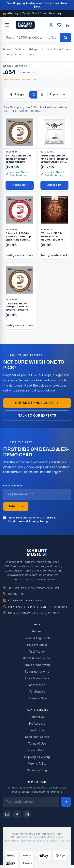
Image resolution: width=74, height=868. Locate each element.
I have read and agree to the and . (30, 520)
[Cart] (67, 25)
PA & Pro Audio (37, 645)
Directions (60, 607)
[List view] (41, 95)
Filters (17, 95)
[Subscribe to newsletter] (66, 802)
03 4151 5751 (16, 594)
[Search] (66, 38)
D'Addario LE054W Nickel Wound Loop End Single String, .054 (18, 238)
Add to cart (20, 185)
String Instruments (37, 672)
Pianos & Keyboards (37, 638)
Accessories (37, 685)
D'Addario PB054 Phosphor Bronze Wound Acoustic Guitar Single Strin (18, 308)
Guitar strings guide (37, 403)
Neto (67, 841)
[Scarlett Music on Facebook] (17, 814)
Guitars (37, 631)
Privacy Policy (38, 521)
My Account (37, 724)
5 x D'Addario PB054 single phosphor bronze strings (19, 159)
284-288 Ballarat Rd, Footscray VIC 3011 (34, 588)
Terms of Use (37, 744)
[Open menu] (7, 25)
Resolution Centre (37, 737)
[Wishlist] (59, 25)
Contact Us (37, 717)
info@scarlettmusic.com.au (25, 600)
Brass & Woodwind (37, 665)
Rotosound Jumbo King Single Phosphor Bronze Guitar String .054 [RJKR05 (54, 160)
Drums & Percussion (37, 678)
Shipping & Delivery (37, 757)
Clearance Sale (37, 698)
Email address (13, 486)
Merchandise (37, 692)
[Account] (51, 25)
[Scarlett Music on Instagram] (27, 814)
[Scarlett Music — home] (25, 25)
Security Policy (37, 770)
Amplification (37, 652)
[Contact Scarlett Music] (7, 814)
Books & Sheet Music (37, 658)
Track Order (37, 730)
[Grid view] (33, 95)
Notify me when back (20, 255)
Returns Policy (37, 764)
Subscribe (16, 506)
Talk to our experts (37, 416)
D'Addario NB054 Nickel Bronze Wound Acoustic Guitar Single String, (54, 238)
